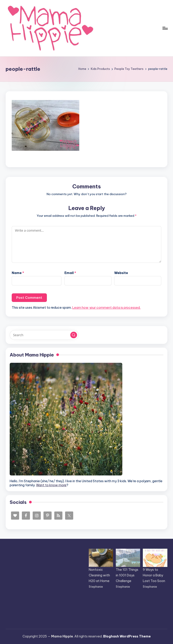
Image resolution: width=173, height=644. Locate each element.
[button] (74, 335)
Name (18, 273)
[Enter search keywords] (44, 335)
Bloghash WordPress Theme (127, 636)
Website (121, 273)
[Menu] (165, 28)
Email (70, 273)
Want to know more (51, 485)
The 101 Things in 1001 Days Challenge (127, 575)
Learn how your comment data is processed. (106, 308)
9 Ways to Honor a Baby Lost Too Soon (154, 575)
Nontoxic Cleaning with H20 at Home (99, 575)
